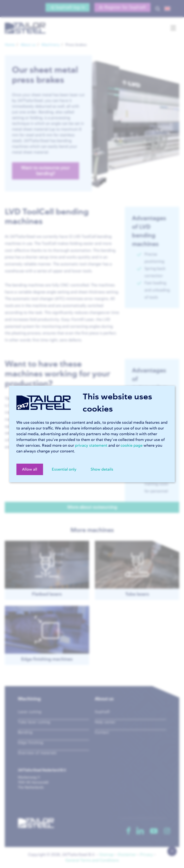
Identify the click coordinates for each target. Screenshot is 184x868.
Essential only (64, 469)
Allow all (30, 469)
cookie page (132, 445)
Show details (102, 469)
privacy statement (91, 445)
